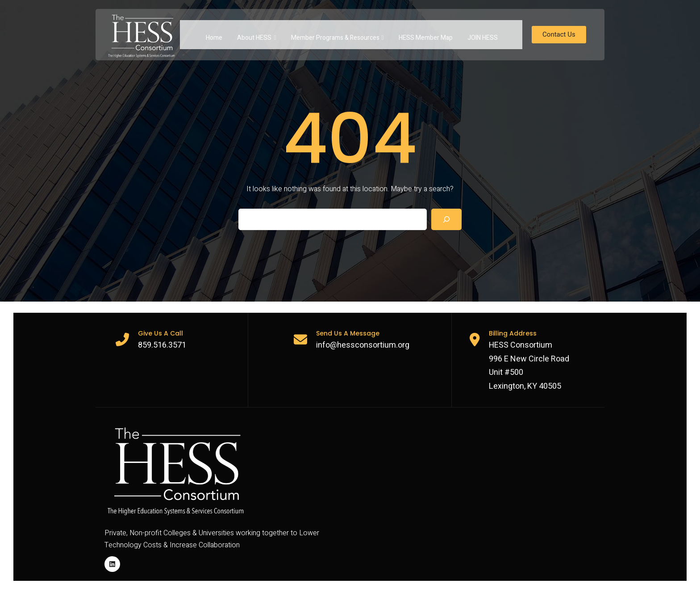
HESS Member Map (426, 34)
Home (214, 34)
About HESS (256, 34)
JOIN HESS (483, 34)
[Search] (446, 219)
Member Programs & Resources (337, 34)
